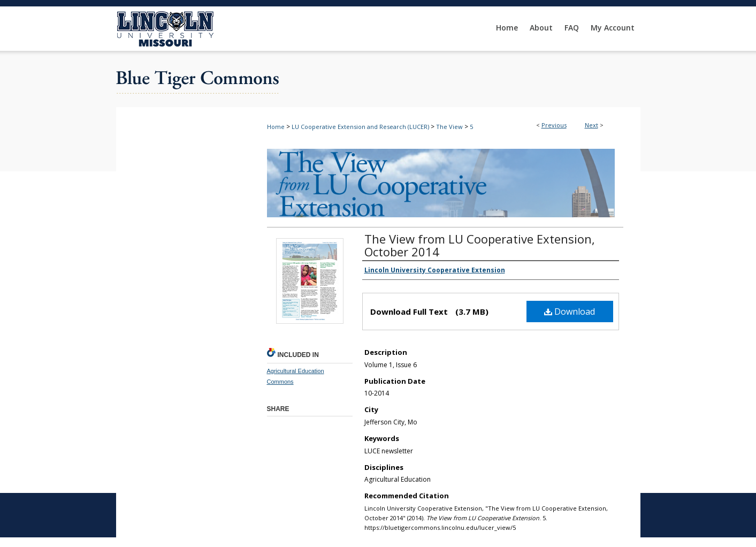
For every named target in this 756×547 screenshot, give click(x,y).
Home (276, 127)
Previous (554, 125)
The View (449, 127)
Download (570, 312)
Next (591, 125)
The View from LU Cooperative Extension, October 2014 (480, 245)
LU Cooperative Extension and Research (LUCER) (360, 127)
